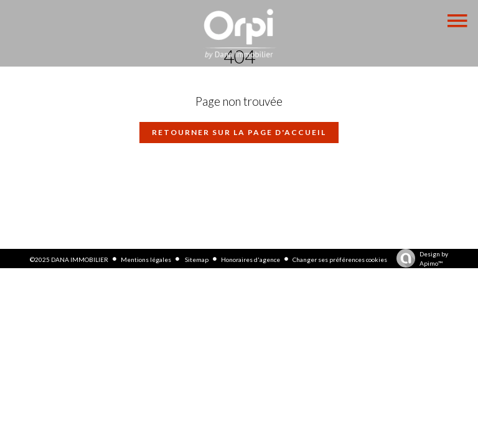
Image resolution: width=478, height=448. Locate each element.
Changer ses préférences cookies (340, 259)
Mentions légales (146, 259)
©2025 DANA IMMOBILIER (69, 259)
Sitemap (196, 259)
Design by (419, 259)
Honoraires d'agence (251, 259)
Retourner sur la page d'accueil (239, 132)
